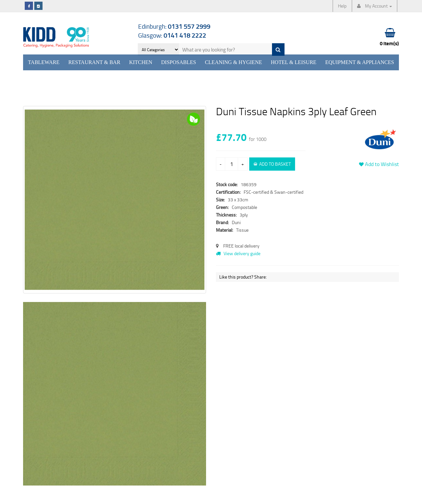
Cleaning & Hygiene (233, 62)
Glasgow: (172, 35)
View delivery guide (238, 253)
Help (342, 6)
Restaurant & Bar (94, 62)
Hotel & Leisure (294, 62)
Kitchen (141, 62)
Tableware (44, 62)
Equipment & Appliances (360, 62)
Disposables (179, 62)
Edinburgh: (174, 26)
